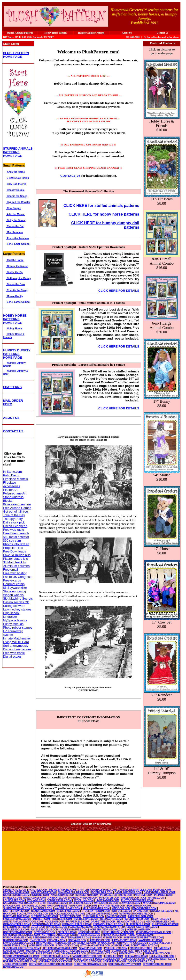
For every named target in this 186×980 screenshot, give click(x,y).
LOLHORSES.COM (14, 900)
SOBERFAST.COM (14, 951)
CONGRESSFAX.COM (59, 900)
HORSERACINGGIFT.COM (161, 959)
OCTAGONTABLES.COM (46, 924)
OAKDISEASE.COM (80, 927)
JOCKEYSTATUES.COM (74, 930)
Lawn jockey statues (17, 609)
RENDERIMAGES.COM (46, 938)
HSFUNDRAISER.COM (136, 919)
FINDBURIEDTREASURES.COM (70, 951)
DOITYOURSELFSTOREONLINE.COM (50, 964)
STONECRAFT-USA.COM (55, 956)
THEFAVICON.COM (136, 956)
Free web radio (14, 530)
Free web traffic (14, 653)
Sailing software (14, 606)
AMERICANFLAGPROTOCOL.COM (23, 922)
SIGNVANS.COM (77, 940)
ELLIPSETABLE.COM (138, 924)
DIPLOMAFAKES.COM (74, 954)
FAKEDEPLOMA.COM (141, 916)
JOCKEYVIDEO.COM (15, 964)
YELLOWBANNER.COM (96, 908)
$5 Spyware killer (15, 588)
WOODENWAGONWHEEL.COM (21, 956)
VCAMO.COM (120, 951)
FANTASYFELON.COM (112, 906)
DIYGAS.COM (140, 911)
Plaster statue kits (16, 559)
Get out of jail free (16, 512)
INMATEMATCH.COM (130, 954)
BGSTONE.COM (162, 890)
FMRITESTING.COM (85, 919)
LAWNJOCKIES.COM (150, 940)
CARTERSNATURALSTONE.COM (97, 890)
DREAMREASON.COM (162, 956)
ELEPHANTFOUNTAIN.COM (118, 932)
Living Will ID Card (16, 642)
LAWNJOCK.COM (130, 903)
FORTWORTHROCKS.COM (131, 943)
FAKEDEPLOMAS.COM (16, 919)
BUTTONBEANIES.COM (44, 916)
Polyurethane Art (15, 493)
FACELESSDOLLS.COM (44, 930)
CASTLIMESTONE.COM (128, 892)
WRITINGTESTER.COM (79, 959)
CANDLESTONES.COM (16, 895)
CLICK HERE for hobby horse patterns (104, 214)
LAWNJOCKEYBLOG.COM (18, 943)
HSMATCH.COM (160, 919)
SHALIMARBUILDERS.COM (73, 892)
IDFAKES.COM (12, 906)
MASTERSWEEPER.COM (75, 938)
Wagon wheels (13, 595)
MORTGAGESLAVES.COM (49, 959)
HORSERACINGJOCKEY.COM (55, 962)
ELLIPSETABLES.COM (165, 924)
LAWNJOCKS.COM (99, 940)
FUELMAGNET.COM (110, 919)
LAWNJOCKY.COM (67, 946)
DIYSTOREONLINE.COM (157, 964)
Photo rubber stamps (18, 628)
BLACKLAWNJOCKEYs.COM (67, 914)
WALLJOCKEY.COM (80, 903)
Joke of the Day (14, 515)
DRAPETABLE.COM (77, 922)
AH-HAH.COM (126, 927)
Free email (11, 570)
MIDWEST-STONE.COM (62, 890)
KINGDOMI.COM (121, 908)
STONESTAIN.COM (160, 943)
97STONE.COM (40, 895)
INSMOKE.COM (163, 895)
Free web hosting (15, 573)
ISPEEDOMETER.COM (16, 927)
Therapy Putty (13, 519)
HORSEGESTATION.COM (18, 932)
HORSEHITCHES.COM (41, 946)
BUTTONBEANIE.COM (16, 916)
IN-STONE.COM (143, 895)
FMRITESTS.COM (62, 919)
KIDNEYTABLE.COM (114, 935)
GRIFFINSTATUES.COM (53, 903)
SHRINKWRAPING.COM (17, 908)
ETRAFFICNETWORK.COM (19, 954)
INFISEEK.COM (12, 898)
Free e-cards (12, 580)
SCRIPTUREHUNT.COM (144, 946)
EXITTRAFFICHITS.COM (143, 951)
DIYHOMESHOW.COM (16, 940)
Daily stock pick (14, 522)
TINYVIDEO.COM (100, 951)
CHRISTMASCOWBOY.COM (125, 964)
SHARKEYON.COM (87, 895)
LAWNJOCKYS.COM (124, 940)
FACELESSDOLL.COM (16, 930)
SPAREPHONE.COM (90, 948)
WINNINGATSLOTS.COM (102, 954)
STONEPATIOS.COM (15, 890)
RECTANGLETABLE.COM (76, 924)
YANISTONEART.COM (43, 892)
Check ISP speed (15, 526)
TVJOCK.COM (38, 940)
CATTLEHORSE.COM (84, 943)
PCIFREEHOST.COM (116, 948)
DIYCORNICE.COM (45, 932)
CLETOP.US (91, 906)
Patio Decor (11, 475)
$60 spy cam (12, 541)
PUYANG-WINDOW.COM (83, 898)
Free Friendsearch (16, 533)
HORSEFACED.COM (115, 962)
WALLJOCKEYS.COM (106, 903)
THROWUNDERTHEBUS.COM (53, 943)
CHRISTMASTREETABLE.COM (154, 932)
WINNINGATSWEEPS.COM (107, 938)
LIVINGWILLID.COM (33, 906)
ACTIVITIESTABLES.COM (86, 935)
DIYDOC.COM (106, 943)
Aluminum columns (16, 566)
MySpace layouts (15, 620)
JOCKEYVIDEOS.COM (141, 962)
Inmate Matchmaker (17, 638)
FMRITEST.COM (41, 919)
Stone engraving (15, 591)
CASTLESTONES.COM (16, 911)
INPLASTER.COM (109, 898)
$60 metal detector (16, 537)
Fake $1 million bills (17, 555)
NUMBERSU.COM (13, 967)
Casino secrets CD (16, 602)
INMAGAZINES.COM (34, 898)
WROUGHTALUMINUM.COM (159, 903)
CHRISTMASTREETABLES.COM (21, 935)
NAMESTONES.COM (63, 895)
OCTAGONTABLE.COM (16, 924)
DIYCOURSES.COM (161, 911)
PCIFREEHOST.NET (141, 948)
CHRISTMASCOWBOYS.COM (91, 964)
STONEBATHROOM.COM (96, 911)
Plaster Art (10, 490)
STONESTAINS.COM (15, 946)
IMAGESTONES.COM (144, 908)
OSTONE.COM (121, 946)
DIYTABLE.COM (66, 932)
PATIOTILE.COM (38, 890)
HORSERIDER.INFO (89, 932)
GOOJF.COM (38, 927)
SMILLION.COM (130, 898)
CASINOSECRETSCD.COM (87, 956)
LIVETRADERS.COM (107, 900)
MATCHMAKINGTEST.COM (95, 946)
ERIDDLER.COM (113, 956)
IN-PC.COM (126, 895)
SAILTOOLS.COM (42, 908)
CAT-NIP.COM (162, 948)
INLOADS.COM (109, 895)
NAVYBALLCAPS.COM (68, 908)
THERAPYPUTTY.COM (157, 954)
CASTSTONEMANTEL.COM (159, 892)
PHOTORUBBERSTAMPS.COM (64, 906)
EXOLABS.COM (36, 900)
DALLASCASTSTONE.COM (101, 914)
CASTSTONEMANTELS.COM (134, 890)
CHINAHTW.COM (58, 898)
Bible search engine (17, 504)
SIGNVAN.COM (57, 940)
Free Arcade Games (17, 508)
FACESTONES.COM (47, 954)
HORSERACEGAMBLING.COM (107, 930)
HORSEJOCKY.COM (132, 959)
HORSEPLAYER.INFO (139, 930)
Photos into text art (16, 544)
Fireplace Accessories (12, 484)
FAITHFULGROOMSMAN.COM (136, 914)
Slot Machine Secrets (18, 599)
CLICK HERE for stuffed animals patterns (101, 206)
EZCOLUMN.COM (84, 900)
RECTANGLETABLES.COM (108, 924)
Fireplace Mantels (16, 479)
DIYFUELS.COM (122, 911)
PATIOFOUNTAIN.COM (16, 892)
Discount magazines (17, 649)
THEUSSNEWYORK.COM (18, 959)
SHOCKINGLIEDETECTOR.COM (21, 948)
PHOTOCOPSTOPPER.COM (137, 900)
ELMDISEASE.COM (105, 927)
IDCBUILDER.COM (102, 892)
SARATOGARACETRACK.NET (20, 903)
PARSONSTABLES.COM (17, 938)
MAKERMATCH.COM (139, 906)
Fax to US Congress (17, 577)
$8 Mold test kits (15, 562)
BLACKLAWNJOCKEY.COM (33, 914)
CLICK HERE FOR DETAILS (119, 291)
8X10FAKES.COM (57, 927)
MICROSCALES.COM (38, 951)
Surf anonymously (16, 646)
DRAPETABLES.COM (103, 922)
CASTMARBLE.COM (153, 898)
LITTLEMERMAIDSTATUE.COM (59, 948)
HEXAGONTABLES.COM (160, 922)
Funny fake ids (13, 624)
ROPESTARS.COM (70, 916)
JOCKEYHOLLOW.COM (87, 962)
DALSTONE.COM (116, 916)
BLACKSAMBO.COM (43, 911)
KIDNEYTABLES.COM (140, 935)
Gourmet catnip (14, 584)
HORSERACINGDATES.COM (19, 962)
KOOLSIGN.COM (54, 922)
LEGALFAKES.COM (68, 911)
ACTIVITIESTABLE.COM (55, 935)
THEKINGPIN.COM (94, 916)
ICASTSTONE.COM (147, 927)
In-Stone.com (12, 472)
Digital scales (12, 657)
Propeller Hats (13, 548)
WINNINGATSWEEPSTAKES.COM (143, 938)
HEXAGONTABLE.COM (130, 922)
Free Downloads (15, 551)
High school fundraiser (11, 615)
